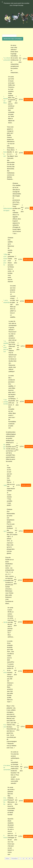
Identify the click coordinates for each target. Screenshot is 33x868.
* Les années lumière (6, 402)
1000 (5, 485)
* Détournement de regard (8, 208)
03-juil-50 (5, 447)
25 (4, 580)
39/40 (5, 622)
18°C (5, 531)
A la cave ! (5, 727)
